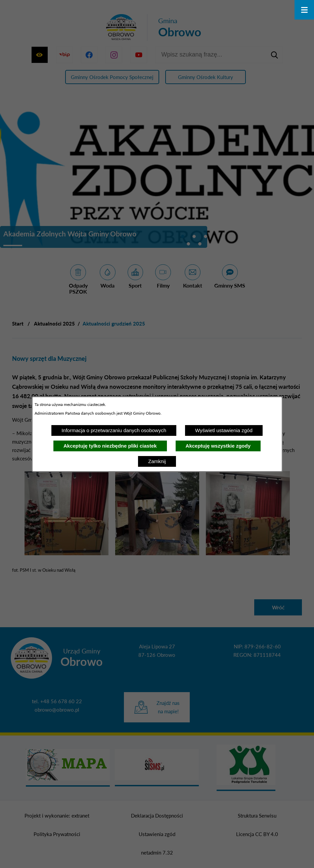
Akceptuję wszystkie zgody (218, 446)
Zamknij (157, 461)
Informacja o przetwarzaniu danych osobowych (114, 430)
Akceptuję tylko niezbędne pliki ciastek (110, 446)
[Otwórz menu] (304, 10)
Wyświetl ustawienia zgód (224, 430)
